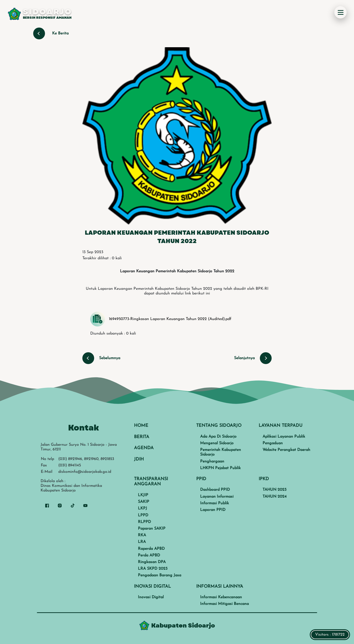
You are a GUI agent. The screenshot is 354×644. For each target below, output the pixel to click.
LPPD (143, 515)
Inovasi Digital (151, 597)
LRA (142, 542)
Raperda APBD (151, 549)
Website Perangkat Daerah (286, 450)
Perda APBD (149, 555)
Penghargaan (212, 461)
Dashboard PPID (215, 490)
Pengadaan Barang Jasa (160, 575)
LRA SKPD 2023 (153, 569)
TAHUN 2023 (274, 490)
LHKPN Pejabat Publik (220, 468)
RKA (142, 535)
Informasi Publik (214, 503)
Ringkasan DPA (152, 562)
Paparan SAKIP (152, 529)
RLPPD (144, 522)
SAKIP (144, 502)
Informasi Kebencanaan (221, 597)
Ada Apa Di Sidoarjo (218, 437)
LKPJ (142, 508)
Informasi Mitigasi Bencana (224, 604)
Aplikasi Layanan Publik (284, 437)
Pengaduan (273, 443)
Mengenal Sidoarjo (217, 443)
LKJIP (143, 495)
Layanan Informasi (217, 497)
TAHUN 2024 (275, 497)
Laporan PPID (213, 510)
